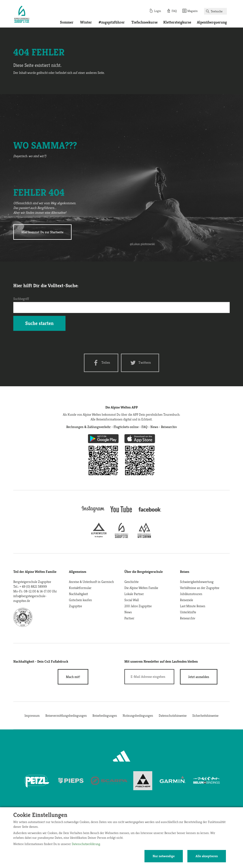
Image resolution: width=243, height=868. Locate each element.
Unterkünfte (188, 612)
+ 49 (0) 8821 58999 (33, 586)
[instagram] (93, 513)
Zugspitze (75, 606)
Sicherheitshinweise (205, 715)
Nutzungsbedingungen (138, 715)
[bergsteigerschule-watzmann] (144, 537)
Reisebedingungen (105, 715)
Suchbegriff (21, 299)
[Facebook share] (101, 363)
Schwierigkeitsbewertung (197, 582)
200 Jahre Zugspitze (138, 606)
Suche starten (39, 323)
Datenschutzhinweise (173, 715)
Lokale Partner (134, 594)
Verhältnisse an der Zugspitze (200, 588)
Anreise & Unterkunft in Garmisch (91, 582)
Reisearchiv (188, 618)
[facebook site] (150, 512)
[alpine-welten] (99, 537)
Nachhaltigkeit (78, 594)
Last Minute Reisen (193, 606)
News (128, 612)
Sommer (67, 22)
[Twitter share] (140, 363)
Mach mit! (73, 677)
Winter (86, 22)
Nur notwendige (164, 856)
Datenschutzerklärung (86, 844)
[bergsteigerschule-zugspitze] (121, 537)
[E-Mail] (149, 677)
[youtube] (121, 513)
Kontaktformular (80, 588)
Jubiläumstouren (191, 594)
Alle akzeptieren (207, 856)
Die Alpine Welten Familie (141, 588)
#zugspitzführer (112, 22)
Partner (129, 618)
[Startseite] (22, 15)
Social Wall (132, 600)
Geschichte (131, 582)
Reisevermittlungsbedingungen (66, 715)
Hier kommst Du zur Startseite (42, 232)
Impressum (32, 715)
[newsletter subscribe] (199, 677)
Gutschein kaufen (80, 600)
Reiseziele (187, 600)
